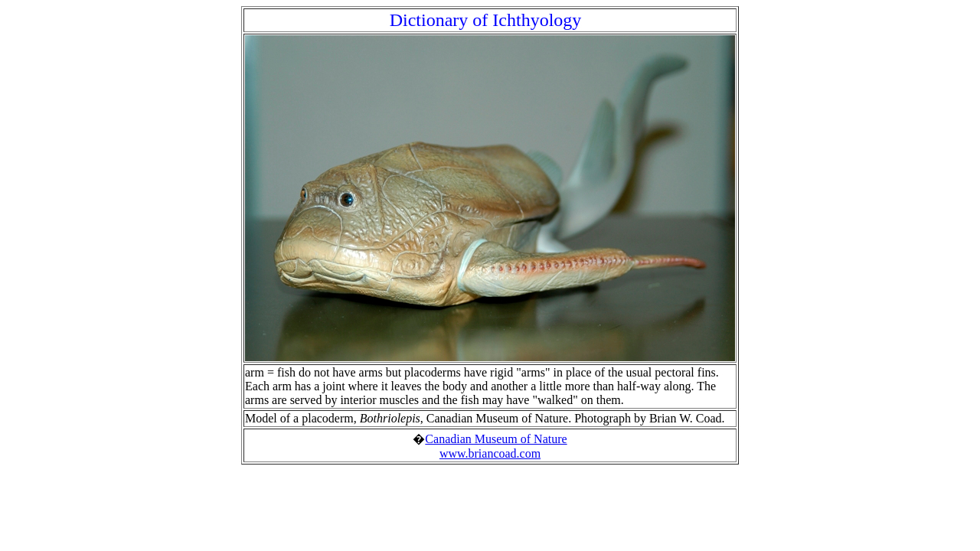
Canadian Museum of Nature (496, 439)
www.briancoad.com (490, 453)
